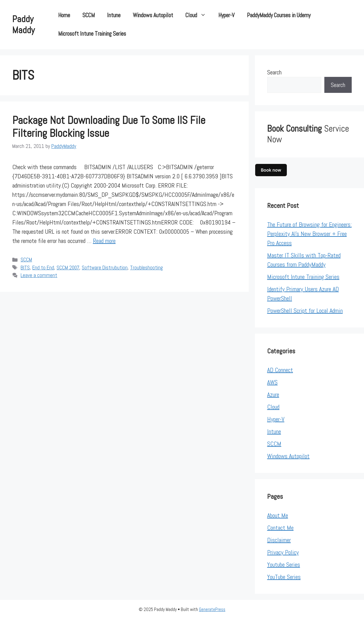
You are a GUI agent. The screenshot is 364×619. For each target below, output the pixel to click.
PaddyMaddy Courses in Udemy (279, 15)
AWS (272, 382)
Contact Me (280, 528)
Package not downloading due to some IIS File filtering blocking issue (109, 127)
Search (274, 72)
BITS (25, 268)
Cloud (199, 15)
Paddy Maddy (24, 25)
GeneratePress (212, 609)
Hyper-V (226, 15)
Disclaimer (279, 540)
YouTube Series (284, 577)
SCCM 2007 (68, 268)
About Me (278, 515)
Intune (114, 15)
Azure (273, 395)
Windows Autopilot (153, 15)
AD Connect (280, 370)
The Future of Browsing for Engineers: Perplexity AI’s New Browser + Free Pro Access (309, 234)
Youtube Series (284, 565)
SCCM (89, 15)
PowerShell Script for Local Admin (305, 311)
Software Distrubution (105, 268)
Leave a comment (39, 275)
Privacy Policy (283, 552)
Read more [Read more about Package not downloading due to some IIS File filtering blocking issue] (104, 241)
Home (64, 15)
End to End (43, 268)
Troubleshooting (146, 268)
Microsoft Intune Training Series (92, 34)
